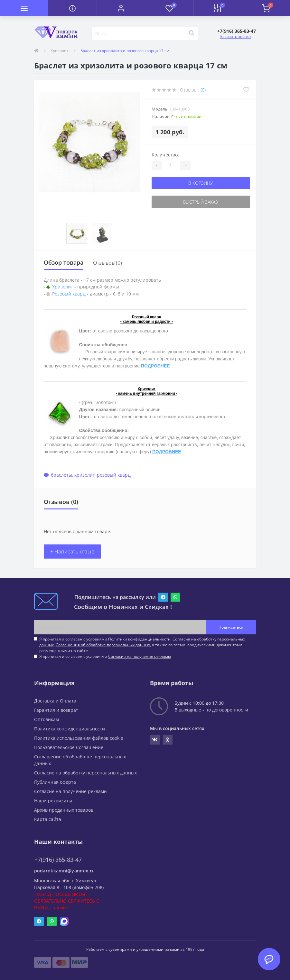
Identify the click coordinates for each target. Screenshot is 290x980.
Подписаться (231, 627)
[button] (121, 8)
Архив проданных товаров (64, 810)
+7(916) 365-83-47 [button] (58, 860)
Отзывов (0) (108, 263)
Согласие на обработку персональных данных (85, 773)
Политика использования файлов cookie (79, 738)
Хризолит (60, 51)
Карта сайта (48, 819)
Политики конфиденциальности (139, 639)
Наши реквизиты (53, 801)
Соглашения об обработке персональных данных (103, 645)
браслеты (61, 475)
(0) (203, 90)
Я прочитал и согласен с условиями (105, 656)
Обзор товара (64, 262)
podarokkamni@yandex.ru (65, 871)
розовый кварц (114, 475)
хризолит (84, 475)
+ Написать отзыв (72, 552)
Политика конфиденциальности (70, 729)
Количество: (165, 155)
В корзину (201, 183)
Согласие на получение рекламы (71, 791)
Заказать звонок (236, 36)
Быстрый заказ (201, 202)
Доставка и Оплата (55, 701)
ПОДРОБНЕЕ (155, 366)
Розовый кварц (69, 294)
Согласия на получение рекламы (140, 656)
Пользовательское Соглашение (69, 747)
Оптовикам (47, 719)
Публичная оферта (55, 782)
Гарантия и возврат (56, 710)
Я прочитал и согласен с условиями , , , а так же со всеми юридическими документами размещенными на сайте (142, 645)
